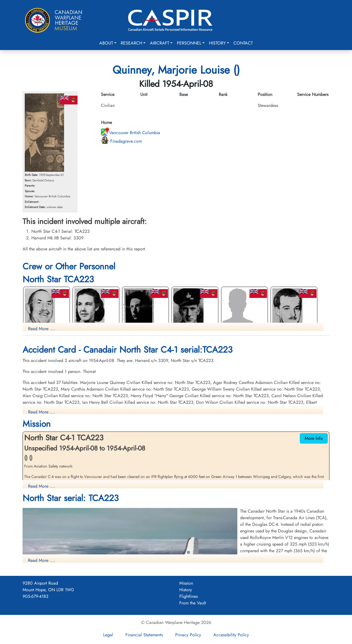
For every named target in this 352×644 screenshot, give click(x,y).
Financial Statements (144, 635)
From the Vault (193, 603)
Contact (243, 43)
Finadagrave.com (121, 141)
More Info (314, 438)
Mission (186, 583)
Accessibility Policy (231, 635)
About (106, 43)
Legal (108, 635)
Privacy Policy (188, 635)
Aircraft (159, 43)
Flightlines (189, 596)
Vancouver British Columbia (130, 133)
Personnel (189, 43)
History (217, 43)
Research (131, 43)
